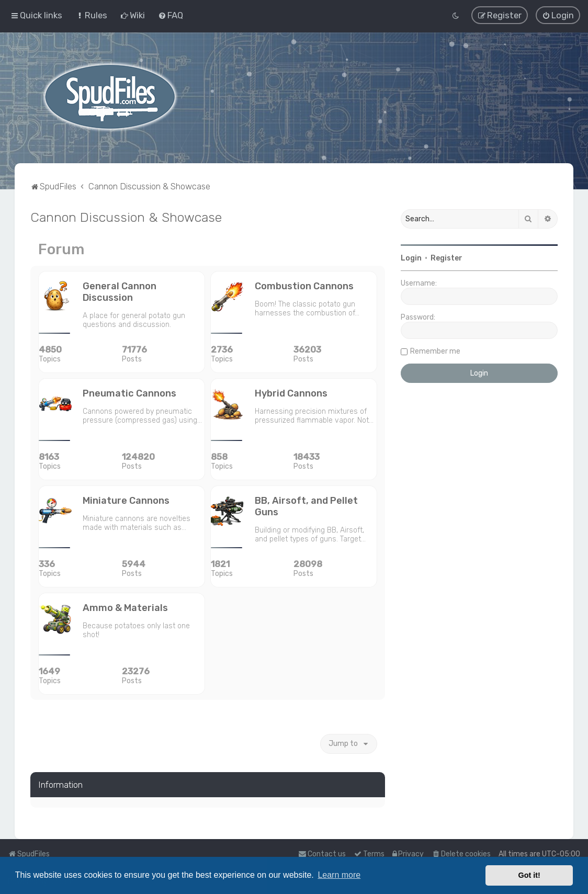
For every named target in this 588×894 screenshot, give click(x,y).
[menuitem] (91, 15)
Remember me (435, 351)
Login (411, 258)
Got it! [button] (529, 875)
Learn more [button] (339, 875)
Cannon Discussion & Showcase (126, 217)
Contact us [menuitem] (322, 854)
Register (446, 258)
